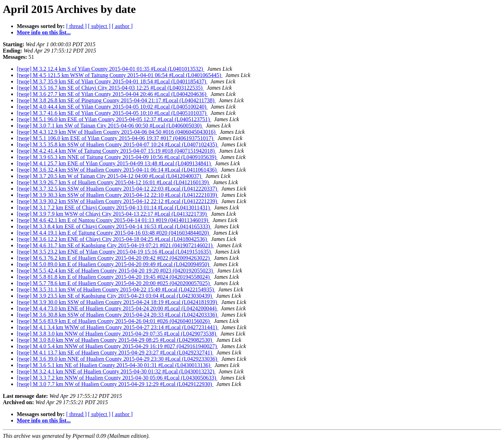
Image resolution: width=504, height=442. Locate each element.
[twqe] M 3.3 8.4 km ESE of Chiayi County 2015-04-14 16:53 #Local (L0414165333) (114, 226)
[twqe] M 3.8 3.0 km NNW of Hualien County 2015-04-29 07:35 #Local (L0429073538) (117, 334)
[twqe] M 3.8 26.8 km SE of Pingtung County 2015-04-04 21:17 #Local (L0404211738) (116, 100)
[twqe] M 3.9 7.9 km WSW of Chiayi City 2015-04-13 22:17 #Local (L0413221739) (112, 214)
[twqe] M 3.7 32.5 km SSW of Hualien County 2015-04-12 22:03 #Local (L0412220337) (118, 189)
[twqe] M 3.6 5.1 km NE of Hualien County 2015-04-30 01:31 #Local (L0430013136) (114, 365)
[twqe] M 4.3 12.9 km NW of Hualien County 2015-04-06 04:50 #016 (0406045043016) (117, 132)
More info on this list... (44, 32)
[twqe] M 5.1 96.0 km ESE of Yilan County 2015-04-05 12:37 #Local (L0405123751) (114, 119)
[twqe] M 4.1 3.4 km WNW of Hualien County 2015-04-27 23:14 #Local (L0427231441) (118, 327)
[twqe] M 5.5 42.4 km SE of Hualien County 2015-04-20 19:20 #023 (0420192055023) (115, 271)
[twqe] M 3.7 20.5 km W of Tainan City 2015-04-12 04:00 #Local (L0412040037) (110, 176)
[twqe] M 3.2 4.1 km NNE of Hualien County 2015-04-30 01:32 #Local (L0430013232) (116, 371)
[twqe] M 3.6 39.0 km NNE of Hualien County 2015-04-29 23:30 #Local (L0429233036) (118, 359)
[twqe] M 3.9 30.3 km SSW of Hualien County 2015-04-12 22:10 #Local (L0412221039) (118, 195)
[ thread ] (76, 26)
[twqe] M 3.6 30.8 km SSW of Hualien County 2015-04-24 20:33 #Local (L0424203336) (118, 315)
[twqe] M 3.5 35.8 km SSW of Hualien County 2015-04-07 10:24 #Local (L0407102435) (118, 144)
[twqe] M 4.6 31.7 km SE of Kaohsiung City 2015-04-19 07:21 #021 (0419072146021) (115, 245)
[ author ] (122, 26)
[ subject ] (99, 26)
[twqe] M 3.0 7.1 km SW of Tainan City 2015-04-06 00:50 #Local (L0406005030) (110, 126)
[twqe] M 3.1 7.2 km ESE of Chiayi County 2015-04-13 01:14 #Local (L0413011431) (114, 208)
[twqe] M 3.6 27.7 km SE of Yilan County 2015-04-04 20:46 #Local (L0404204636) (112, 94)
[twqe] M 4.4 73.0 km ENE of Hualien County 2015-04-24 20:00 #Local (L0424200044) (117, 308)
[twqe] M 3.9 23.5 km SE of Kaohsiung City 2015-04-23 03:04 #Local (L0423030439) (115, 296)
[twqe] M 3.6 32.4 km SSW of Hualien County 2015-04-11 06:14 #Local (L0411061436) (117, 170)
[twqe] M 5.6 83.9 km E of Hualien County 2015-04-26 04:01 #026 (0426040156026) (114, 321)
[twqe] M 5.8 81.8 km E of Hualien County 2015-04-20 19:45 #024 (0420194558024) (114, 277)
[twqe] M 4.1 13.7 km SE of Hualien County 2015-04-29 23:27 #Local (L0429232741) (115, 353)
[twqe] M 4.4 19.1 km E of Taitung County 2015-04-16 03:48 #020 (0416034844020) (114, 233)
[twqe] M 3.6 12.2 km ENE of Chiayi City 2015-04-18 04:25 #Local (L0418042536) (113, 239)
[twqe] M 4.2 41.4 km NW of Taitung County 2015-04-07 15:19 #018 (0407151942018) (116, 151)
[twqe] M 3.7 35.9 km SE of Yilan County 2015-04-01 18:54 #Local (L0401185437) (112, 81)
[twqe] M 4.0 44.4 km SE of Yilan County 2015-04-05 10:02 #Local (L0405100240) (112, 107)
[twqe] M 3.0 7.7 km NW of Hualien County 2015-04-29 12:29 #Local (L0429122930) (115, 384)
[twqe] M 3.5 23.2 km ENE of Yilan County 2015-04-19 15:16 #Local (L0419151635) (114, 252)
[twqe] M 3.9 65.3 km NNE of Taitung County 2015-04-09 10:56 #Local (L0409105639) (117, 157)
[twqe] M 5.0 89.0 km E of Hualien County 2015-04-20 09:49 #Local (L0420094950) (114, 264)
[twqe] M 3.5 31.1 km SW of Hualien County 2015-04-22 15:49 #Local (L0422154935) (116, 289)
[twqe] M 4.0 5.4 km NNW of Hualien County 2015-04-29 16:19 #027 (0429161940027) (117, 346)
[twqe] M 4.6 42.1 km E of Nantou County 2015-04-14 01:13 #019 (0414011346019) (113, 220)
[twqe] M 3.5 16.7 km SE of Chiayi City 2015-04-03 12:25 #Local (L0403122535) (110, 88)
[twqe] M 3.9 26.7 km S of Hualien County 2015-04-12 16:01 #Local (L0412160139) (113, 182)
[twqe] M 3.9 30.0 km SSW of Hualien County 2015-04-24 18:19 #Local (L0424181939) (118, 302)
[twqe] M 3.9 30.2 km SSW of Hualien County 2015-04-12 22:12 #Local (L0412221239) (118, 201)
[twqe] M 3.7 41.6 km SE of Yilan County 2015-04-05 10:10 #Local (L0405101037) (112, 113)
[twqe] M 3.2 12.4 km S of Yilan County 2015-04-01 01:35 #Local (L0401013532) (111, 69)
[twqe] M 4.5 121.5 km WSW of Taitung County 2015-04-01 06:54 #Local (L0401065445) (120, 75)
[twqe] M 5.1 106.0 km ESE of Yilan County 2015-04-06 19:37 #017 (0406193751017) (116, 138)
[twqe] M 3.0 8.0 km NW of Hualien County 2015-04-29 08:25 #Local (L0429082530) (115, 340)
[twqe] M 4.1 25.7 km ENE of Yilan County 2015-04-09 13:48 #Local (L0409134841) (114, 163)
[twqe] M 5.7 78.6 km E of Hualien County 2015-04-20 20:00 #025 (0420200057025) (114, 283)
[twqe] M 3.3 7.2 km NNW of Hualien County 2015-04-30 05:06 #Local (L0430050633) (117, 378)
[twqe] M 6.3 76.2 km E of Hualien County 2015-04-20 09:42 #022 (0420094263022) (114, 258)
